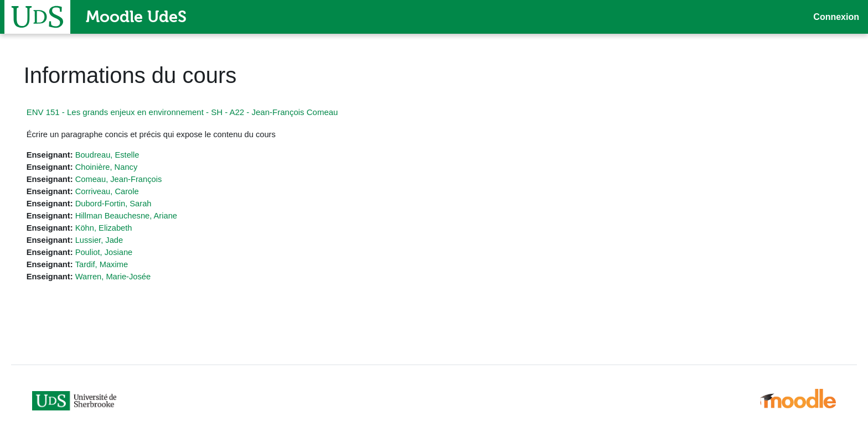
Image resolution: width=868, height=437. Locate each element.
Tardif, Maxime (119, 267)
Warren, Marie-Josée (130, 280)
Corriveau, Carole (125, 192)
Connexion (836, 17)
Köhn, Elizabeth (121, 230)
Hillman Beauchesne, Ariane (144, 217)
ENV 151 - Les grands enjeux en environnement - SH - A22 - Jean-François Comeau (198, 112)
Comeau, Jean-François (136, 180)
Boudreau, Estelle (125, 155)
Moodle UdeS (136, 17)
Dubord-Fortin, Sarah (131, 205)
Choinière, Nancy (124, 167)
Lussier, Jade (116, 242)
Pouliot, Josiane (121, 255)
